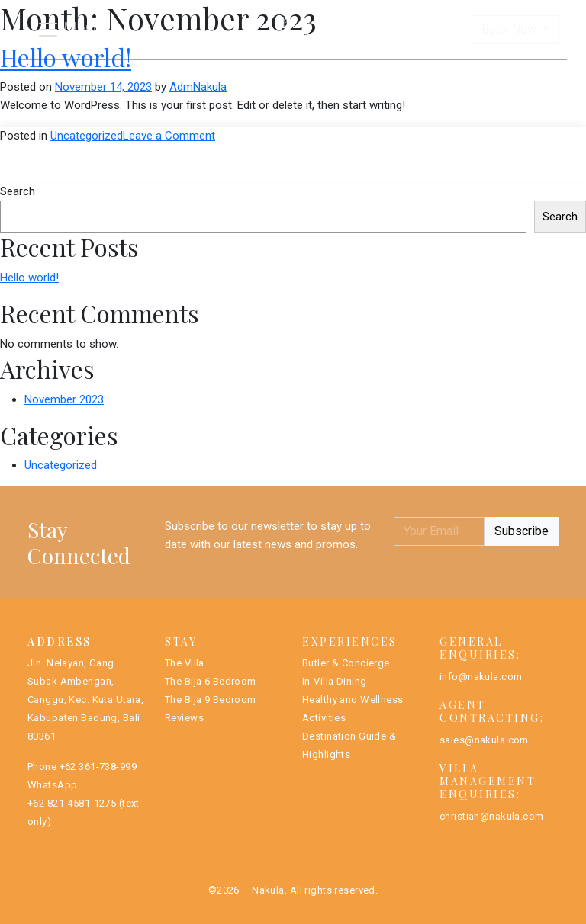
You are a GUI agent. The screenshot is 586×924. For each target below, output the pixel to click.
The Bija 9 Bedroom (211, 699)
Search (18, 191)
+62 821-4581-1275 (72, 803)
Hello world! (29, 278)
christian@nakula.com (492, 816)
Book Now (510, 29)
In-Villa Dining (334, 681)
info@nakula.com (481, 677)
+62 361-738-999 (98, 767)
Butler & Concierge (346, 663)
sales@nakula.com (484, 740)
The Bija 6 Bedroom (211, 681)
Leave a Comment (169, 136)
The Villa (185, 663)
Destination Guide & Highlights (349, 745)
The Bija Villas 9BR (360, 75)
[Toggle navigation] (69, 30)
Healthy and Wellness (353, 699)
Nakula (268, 890)
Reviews (184, 718)
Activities (324, 718)
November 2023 (64, 399)
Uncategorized (87, 136)
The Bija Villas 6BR (209, 75)
